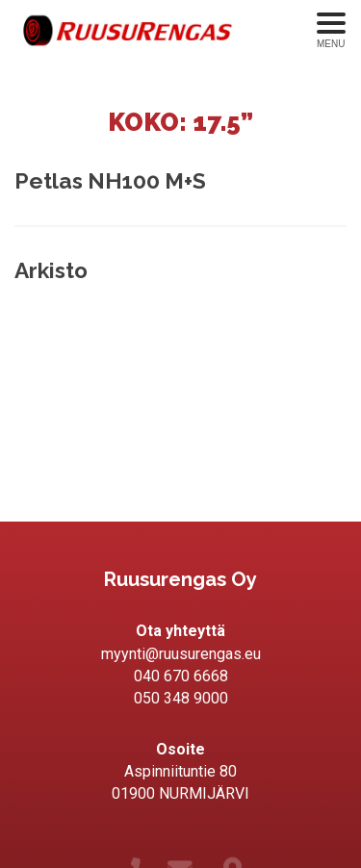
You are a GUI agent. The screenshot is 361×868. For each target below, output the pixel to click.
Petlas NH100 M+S (110, 181)
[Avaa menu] (331, 31)
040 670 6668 (181, 676)
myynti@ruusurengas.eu (181, 654)
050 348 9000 (181, 698)
